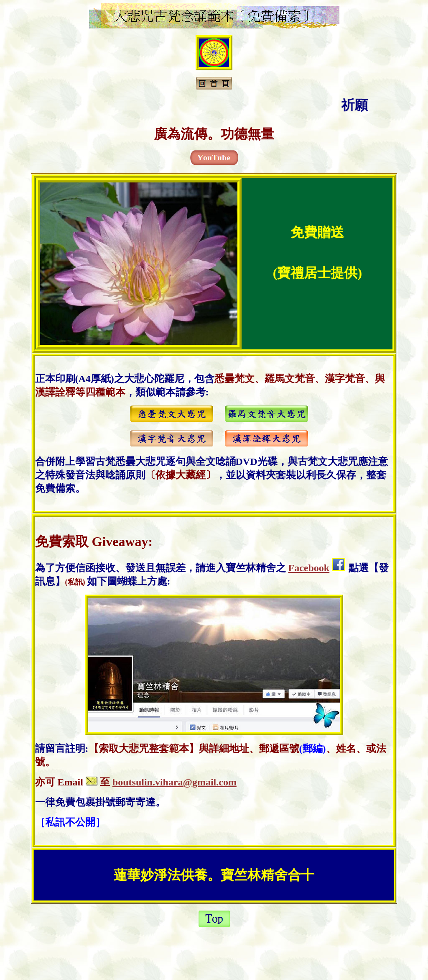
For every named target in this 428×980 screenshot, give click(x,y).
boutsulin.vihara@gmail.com (175, 782)
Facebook (309, 568)
